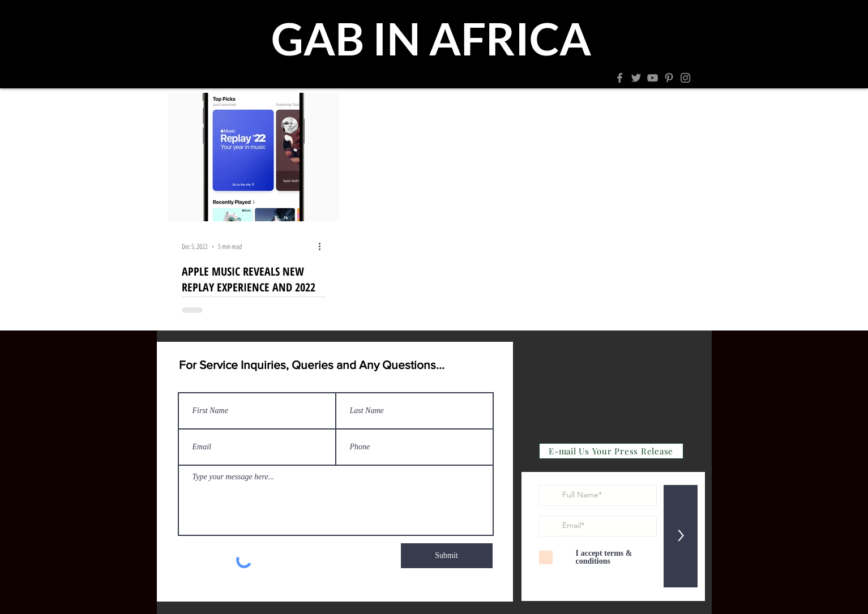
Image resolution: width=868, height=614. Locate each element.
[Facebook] (620, 78)
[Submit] (447, 556)
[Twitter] (636, 78)
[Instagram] (685, 78)
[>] (681, 536)
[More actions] (324, 247)
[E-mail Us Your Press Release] (611, 451)
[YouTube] (653, 78)
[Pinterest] (669, 78)
